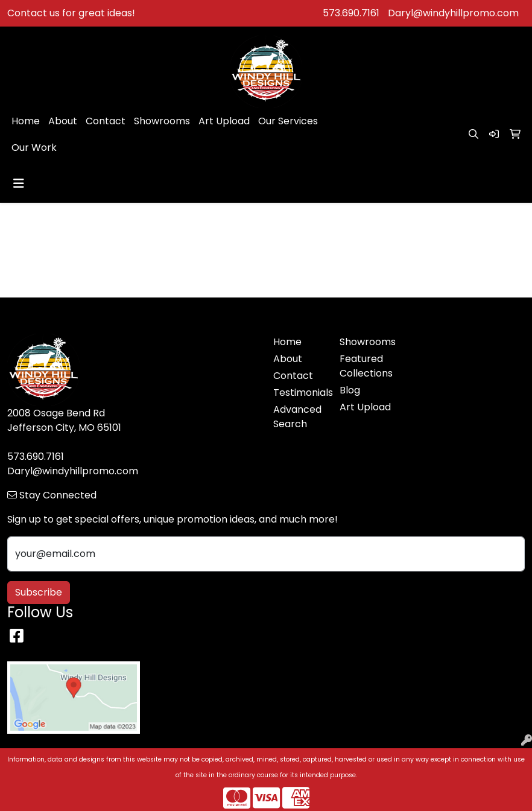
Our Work (34, 148)
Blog (350, 390)
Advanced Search (297, 417)
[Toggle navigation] (19, 183)
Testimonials (299, 393)
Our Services (288, 121)
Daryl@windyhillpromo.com (453, 13)
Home (26, 121)
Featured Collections (366, 366)
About (63, 121)
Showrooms (162, 121)
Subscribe (39, 592)
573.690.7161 (351, 13)
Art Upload (224, 121)
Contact (106, 121)
